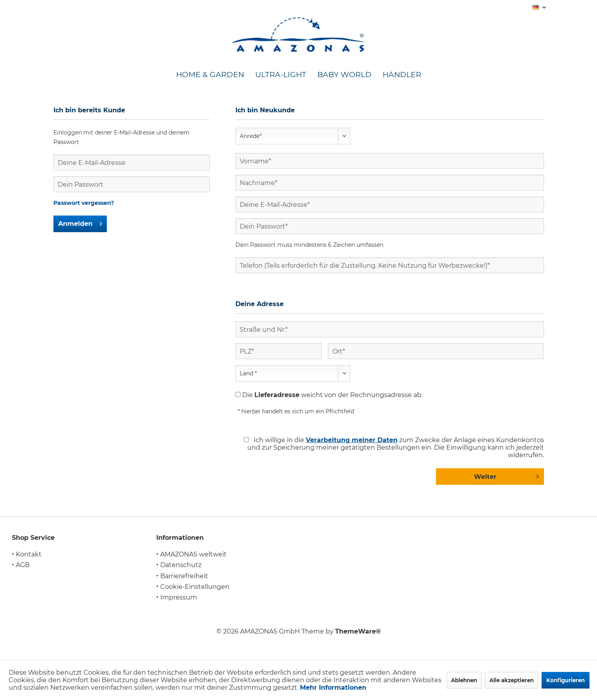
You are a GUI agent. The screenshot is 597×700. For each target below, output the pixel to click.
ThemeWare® (358, 631)
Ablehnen (464, 680)
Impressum (179, 597)
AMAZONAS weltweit (193, 554)
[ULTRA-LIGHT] (281, 75)
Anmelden (80, 222)
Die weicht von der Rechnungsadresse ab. (332, 395)
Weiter (506, 475)
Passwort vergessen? (84, 203)
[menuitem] (210, 75)
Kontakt (29, 554)
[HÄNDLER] (402, 75)
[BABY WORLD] (344, 75)
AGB (23, 565)
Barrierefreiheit (184, 576)
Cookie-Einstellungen (195, 587)
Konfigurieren (566, 680)
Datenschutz (181, 565)
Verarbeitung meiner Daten (352, 440)
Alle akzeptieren (512, 680)
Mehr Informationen (333, 688)
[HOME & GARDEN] (210, 75)
